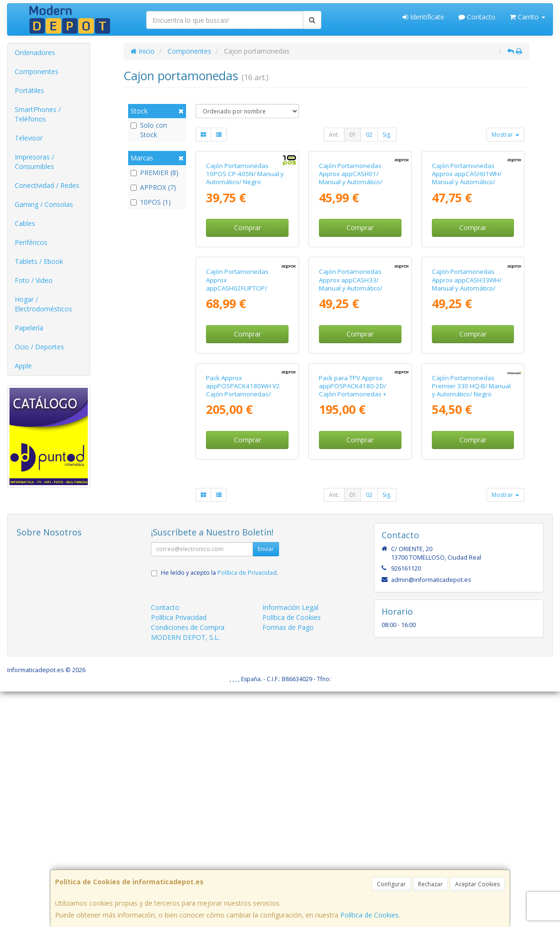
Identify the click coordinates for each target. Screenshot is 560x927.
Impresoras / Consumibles (34, 162)
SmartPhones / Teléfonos (38, 114)
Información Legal (290, 843)
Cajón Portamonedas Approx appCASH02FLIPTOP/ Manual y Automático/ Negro (238, 445)
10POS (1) (151, 202)
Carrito (527, 17)
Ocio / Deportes (39, 347)
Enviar (266, 784)
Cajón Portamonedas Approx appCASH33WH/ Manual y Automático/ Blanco (467, 441)
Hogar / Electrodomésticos (43, 304)
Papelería (29, 328)
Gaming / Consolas (44, 204)
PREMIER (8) (154, 173)
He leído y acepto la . (219, 808)
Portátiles (29, 90)
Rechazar (430, 884)
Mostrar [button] (505, 135)
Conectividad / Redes (47, 185)
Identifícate (423, 17)
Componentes (37, 71)
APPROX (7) (153, 187)
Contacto (477, 17)
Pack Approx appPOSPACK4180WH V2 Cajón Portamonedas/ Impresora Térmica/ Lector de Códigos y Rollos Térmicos (245, 634)
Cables (25, 223)
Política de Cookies (369, 915)
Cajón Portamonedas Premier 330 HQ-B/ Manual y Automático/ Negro (471, 622)
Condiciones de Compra (188, 863)
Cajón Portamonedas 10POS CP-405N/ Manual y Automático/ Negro (245, 252)
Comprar (247, 306)
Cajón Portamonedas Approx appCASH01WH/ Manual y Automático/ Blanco (467, 256)
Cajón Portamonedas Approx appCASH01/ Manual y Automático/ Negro (351, 256)
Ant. (334, 135)
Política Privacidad (179, 853)
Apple (23, 366)
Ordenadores (35, 52)
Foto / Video (34, 280)
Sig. (387, 135)
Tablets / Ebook (39, 261)
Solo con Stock (149, 130)
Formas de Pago (288, 863)
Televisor (29, 138)
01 (353, 135)
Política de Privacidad (247, 808)
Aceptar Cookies (477, 884)
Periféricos (31, 242)
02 (369, 135)
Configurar (391, 884)
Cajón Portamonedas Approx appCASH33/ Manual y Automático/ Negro (351, 441)
